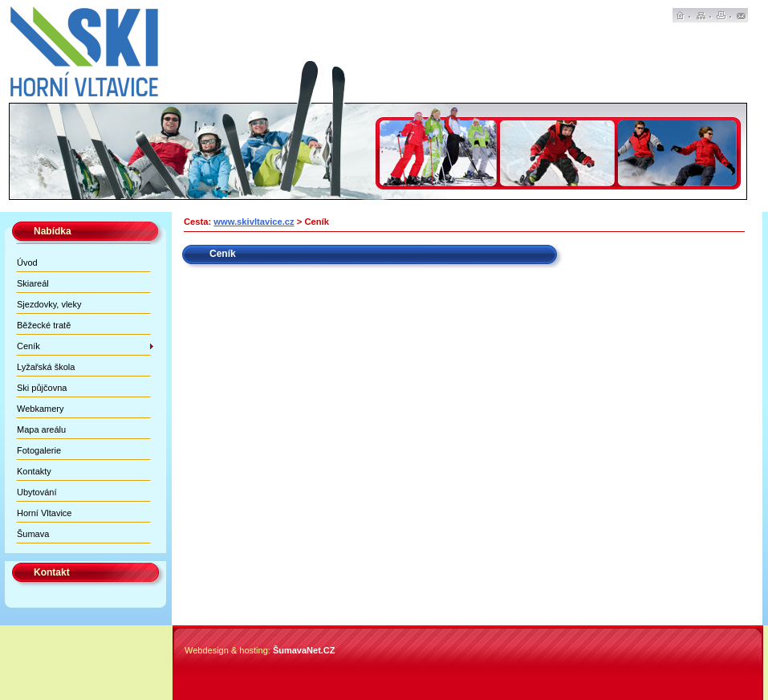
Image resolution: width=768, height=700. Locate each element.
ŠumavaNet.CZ (304, 650)
